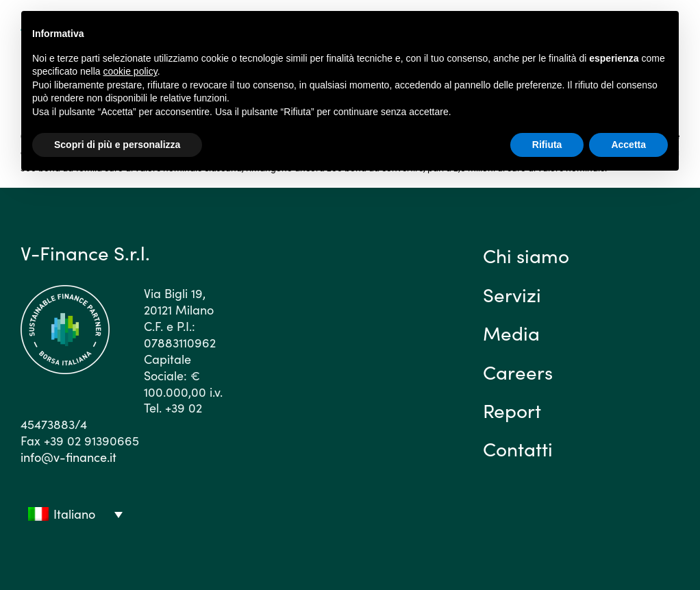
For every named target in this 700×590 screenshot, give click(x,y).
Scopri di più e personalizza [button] (117, 145)
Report (512, 410)
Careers (518, 371)
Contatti (518, 448)
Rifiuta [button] (547, 145)
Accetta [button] (628, 145)
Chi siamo (526, 255)
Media (511, 332)
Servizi (512, 294)
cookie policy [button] (130, 71)
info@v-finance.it (68, 457)
